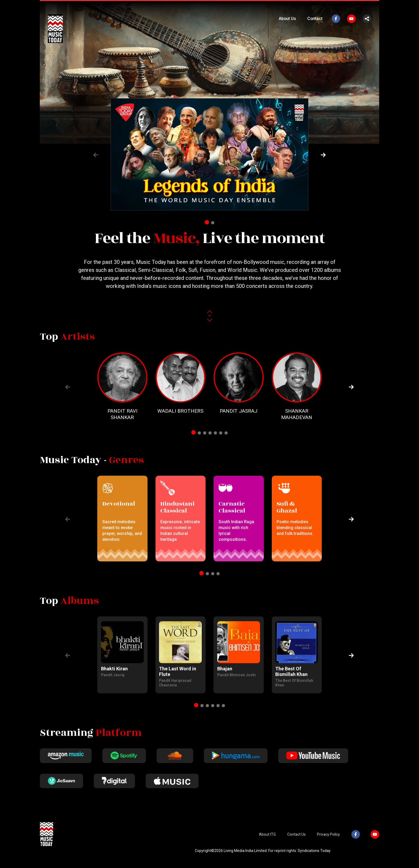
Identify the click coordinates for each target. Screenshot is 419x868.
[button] (323, 155)
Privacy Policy (329, 839)
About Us (287, 19)
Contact (315, 19)
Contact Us (298, 839)
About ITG (269, 839)
